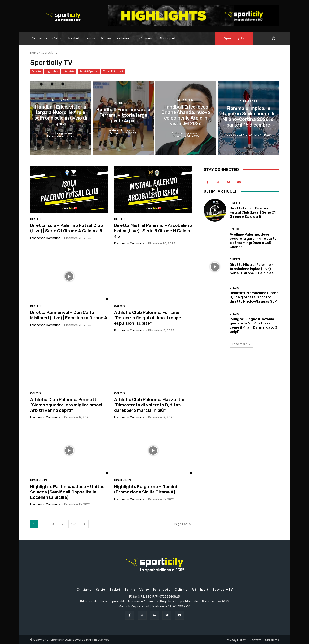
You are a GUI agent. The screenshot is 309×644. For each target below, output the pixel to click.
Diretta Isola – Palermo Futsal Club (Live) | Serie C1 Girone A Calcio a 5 (66, 228)
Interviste (69, 71)
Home (34, 53)
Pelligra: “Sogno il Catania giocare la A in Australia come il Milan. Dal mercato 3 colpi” (253, 325)
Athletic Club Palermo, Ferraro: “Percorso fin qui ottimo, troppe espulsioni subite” (148, 318)
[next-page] (85, 524)
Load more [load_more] (241, 344)
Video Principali (113, 71)
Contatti (255, 640)
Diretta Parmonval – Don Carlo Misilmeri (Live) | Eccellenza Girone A (69, 315)
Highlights (52, 71)
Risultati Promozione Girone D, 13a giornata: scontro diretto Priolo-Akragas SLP (254, 297)
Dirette (36, 71)
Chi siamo (272, 640)
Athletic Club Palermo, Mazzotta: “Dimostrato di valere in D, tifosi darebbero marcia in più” (149, 405)
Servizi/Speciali (89, 71)
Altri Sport (61, 100)
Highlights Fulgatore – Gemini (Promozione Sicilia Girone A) (146, 489)
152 (74, 524)
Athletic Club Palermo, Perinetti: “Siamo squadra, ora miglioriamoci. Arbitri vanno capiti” (67, 405)
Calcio (119, 306)
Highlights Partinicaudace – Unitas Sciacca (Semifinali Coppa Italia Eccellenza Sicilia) (67, 492)
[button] (274, 38)
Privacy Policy (236, 640)
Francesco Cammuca (45, 238)
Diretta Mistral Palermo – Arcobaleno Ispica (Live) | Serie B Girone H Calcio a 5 (153, 231)
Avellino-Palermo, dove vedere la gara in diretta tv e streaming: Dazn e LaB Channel (253, 241)
